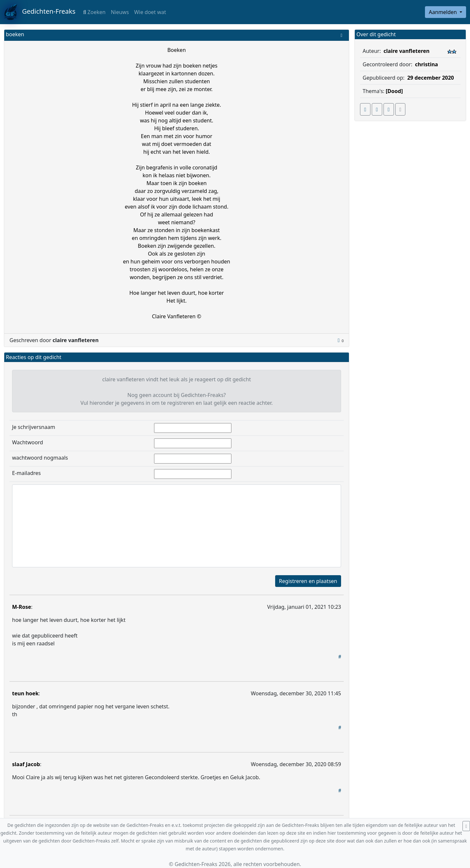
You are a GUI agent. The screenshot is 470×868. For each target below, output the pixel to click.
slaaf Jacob (26, 764)
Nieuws (120, 12)
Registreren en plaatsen (308, 581)
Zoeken (94, 12)
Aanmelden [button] (444, 12)
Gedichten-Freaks (40, 12)
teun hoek (25, 693)
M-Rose (22, 607)
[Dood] (394, 91)
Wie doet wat (150, 12)
